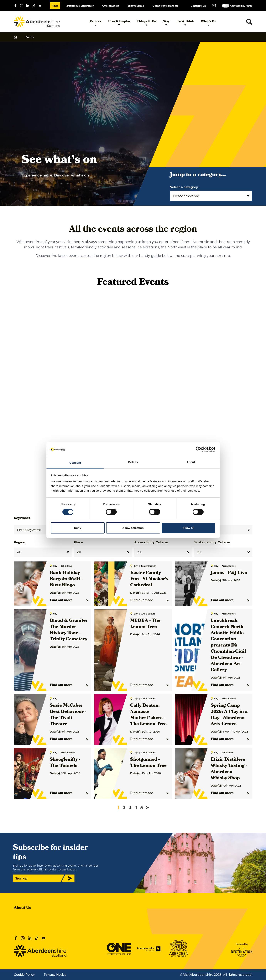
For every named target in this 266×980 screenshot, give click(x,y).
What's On (209, 23)
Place (78, 542)
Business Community (80, 6)
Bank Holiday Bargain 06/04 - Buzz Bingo (66, 579)
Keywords (22, 518)
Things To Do (146, 23)
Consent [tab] (75, 463)
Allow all (188, 528)
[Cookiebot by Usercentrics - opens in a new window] (198, 449)
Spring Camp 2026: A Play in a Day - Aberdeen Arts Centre (229, 715)
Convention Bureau (165, 6)
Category (202, 518)
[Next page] (148, 808)
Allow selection (133, 528)
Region (20, 542)
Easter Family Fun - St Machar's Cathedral (149, 579)
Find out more (69, 600)
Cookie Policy (24, 975)
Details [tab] (133, 462)
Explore (96, 23)
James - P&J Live (229, 573)
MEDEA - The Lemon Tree (145, 624)
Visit (55, 6)
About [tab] (191, 462)
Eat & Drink (185, 23)
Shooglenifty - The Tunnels (65, 763)
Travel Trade (136, 6)
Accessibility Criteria (151, 542)
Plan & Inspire (119, 23)
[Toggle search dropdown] (249, 22)
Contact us (198, 6)
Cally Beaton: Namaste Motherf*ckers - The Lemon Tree (148, 715)
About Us (22, 908)
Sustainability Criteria (212, 542)
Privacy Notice (55, 975)
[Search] (43, 530)
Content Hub (111, 6)
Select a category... (185, 187)
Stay (166, 23)
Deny (78, 528)
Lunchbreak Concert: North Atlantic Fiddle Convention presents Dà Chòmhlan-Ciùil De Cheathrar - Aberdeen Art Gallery (228, 646)
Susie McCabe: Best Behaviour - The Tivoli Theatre (68, 715)
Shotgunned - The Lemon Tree (148, 763)
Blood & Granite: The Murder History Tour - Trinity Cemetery (68, 630)
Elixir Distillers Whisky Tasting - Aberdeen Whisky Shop (229, 769)
